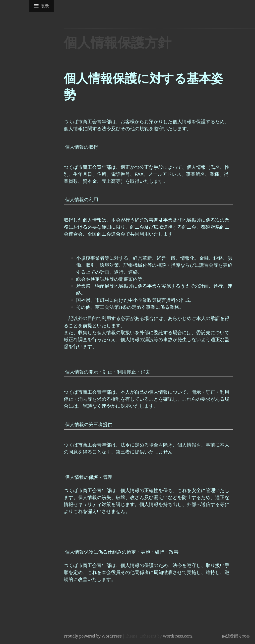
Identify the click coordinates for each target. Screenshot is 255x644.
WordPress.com (177, 636)
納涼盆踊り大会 (236, 636)
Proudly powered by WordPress (93, 636)
